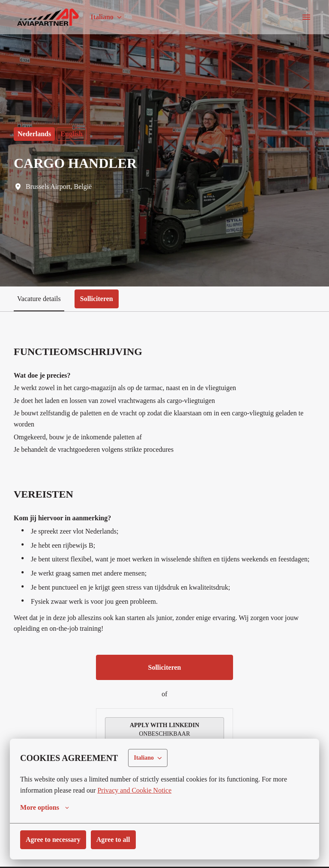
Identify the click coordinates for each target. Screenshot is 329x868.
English (75, 134)
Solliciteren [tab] (102, 299)
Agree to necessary (56, 840)
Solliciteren (164, 680)
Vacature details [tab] (41, 299)
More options (46, 808)
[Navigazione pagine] (306, 17)
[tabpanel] (164, 595)
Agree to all (120, 840)
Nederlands (36, 134)
